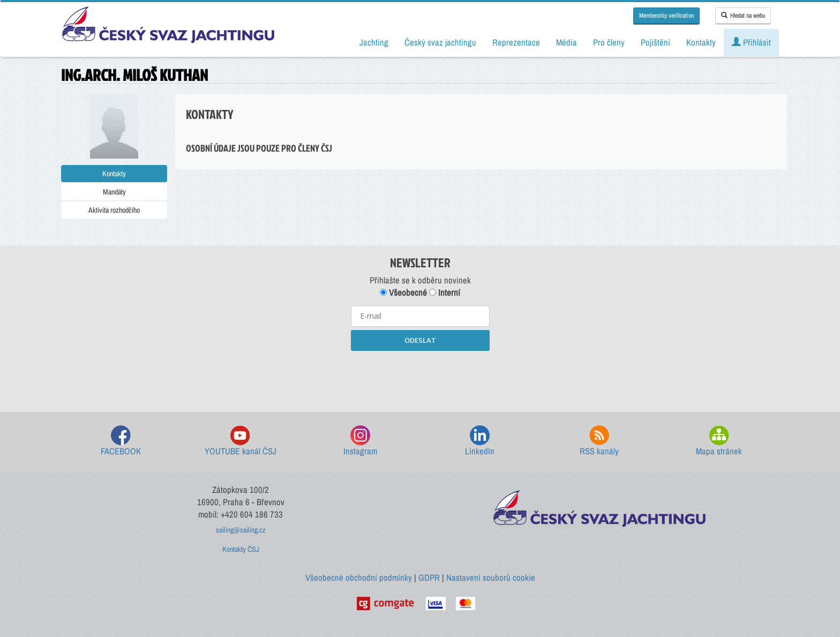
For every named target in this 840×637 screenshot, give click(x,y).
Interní (445, 293)
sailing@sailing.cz (241, 530)
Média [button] (567, 42)
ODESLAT (420, 340)
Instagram (360, 441)
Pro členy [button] (609, 42)
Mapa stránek (719, 441)
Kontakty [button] (701, 42)
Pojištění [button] (655, 42)
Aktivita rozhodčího (114, 210)
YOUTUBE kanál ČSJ (241, 441)
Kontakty (114, 174)
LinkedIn (480, 441)
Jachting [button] (374, 42)
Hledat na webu (743, 16)
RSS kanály (599, 441)
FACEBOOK (121, 441)
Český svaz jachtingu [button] (440, 42)
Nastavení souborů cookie (491, 578)
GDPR (429, 578)
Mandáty (114, 192)
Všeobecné (403, 293)
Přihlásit (751, 42)
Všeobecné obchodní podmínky (359, 578)
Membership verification (666, 16)
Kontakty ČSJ (241, 549)
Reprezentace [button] (516, 42)
